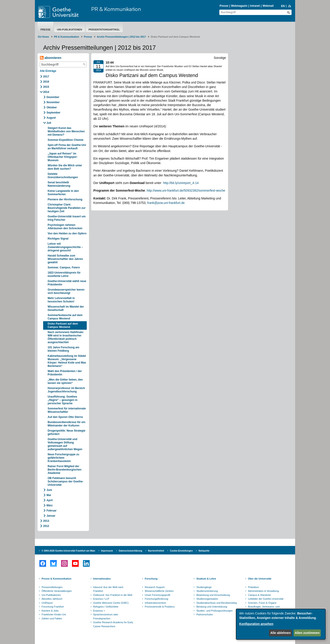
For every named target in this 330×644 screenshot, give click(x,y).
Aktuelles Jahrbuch (52, 599)
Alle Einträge (48, 71)
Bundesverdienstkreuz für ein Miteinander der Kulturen (67, 424)
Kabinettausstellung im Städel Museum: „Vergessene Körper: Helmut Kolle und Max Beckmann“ (67, 361)
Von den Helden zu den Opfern (67, 233)
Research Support (155, 587)
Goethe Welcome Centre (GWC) (111, 603)
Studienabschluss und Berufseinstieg (216, 603)
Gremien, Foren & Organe (262, 603)
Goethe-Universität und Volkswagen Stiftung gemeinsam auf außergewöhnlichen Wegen (65, 444)
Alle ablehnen (280, 633)
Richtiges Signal (58, 239)
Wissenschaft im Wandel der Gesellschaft (66, 308)
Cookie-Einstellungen (181, 551)
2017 (46, 77)
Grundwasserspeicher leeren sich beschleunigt (66, 291)
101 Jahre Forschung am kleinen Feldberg (63, 349)
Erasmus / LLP (101, 599)
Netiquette (204, 551)
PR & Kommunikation (116, 9)
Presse (224, 6)
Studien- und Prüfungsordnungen (214, 611)
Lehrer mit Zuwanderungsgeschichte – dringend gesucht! (65, 247)
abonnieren (51, 58)
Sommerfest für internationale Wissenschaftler (67, 410)
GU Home (43, 37)
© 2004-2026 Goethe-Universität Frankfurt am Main (68, 551)
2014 (46, 92)
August (51, 118)
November (53, 102)
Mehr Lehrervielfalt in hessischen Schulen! (61, 300)
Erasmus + (99, 611)
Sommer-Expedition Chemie (66, 140)
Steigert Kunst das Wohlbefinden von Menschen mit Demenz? (66, 131)
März (50, 505)
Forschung (151, 579)
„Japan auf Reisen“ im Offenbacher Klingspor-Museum (63, 157)
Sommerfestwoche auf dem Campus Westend (65, 317)
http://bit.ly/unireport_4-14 (181, 183)
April (50, 500)
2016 (46, 82)
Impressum (107, 551)
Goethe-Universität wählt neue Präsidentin (67, 283)
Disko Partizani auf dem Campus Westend (63, 325)
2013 (46, 521)
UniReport (47, 603)
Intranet (255, 6)
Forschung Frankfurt (53, 607)
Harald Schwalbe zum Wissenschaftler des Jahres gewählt (65, 259)
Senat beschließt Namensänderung (59, 184)
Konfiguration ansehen (256, 624)
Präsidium (253, 587)
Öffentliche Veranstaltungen (57, 591)
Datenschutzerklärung (130, 551)
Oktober (52, 107)
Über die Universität (260, 579)
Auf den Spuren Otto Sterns (65, 417)
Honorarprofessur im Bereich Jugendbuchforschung (66, 390)
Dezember (53, 97)
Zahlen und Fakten (52, 618)
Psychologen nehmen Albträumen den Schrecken (65, 227)
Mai (49, 495)
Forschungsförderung (157, 599)
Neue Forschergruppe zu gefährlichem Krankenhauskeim (63, 458)
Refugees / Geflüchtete (106, 607)
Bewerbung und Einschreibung (213, 595)
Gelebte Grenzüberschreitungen (63, 176)
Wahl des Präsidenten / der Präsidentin (65, 373)
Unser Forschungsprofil (158, 595)
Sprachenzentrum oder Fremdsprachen (106, 616)
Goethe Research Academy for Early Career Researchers (113, 624)
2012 (46, 526)
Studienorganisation (207, 599)
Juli (49, 123)
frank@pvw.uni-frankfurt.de (166, 203)
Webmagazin (239, 6)
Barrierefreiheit (156, 551)
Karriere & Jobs (50, 611)
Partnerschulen (205, 614)
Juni (49, 490)
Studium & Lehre (206, 579)
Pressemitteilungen (52, 587)
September (53, 113)
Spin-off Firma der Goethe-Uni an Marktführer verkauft (67, 147)
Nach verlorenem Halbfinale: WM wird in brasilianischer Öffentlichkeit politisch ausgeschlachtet (66, 337)
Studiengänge (204, 587)
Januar (51, 516)
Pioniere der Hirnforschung (65, 199)
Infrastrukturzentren (155, 603)
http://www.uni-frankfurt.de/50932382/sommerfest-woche (186, 190)
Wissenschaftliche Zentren (159, 591)
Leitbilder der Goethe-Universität (266, 599)
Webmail (268, 6)
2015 (46, 87)
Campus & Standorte (259, 595)
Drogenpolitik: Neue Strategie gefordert (67, 432)
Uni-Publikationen (70, 30)
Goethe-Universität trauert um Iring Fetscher (67, 218)
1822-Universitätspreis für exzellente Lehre (64, 274)
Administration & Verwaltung (263, 591)
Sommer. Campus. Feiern (64, 267)
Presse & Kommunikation (56, 579)
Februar (52, 511)
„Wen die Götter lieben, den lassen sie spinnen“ (65, 381)
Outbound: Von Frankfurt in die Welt (113, 595)
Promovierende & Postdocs (160, 607)
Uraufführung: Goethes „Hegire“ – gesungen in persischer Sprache (62, 400)
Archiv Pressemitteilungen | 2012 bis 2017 (121, 37)
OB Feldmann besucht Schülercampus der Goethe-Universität (66, 481)
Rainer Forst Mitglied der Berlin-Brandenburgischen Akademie (65, 470)
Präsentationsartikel (104, 30)
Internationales (102, 579)
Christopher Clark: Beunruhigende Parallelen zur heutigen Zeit (67, 208)
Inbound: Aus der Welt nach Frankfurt (108, 589)
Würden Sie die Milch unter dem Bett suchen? (65, 167)
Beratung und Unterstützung (212, 607)
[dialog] (281, 624)
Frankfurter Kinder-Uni (54, 614)
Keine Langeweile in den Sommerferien (63, 193)
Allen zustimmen (307, 633)
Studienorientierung (207, 591)
